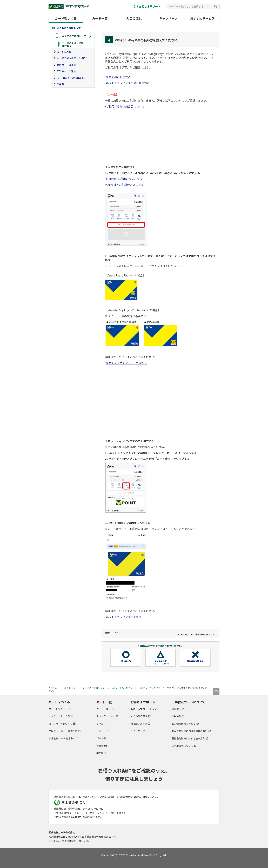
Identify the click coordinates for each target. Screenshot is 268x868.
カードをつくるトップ (61, 709)
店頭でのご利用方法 (118, 77)
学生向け (101, 753)
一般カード (102, 731)
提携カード (102, 724)
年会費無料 (102, 746)
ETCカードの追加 (66, 71)
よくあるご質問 (139, 716)
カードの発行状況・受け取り (72, 58)
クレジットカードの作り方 (63, 731)
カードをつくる (66, 18)
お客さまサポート (150, 6)
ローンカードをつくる (60, 724)
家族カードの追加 (66, 65)
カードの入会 (64, 52)
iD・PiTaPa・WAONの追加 (71, 78)
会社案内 (176, 709)
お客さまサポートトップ (144, 709)
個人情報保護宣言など (184, 724)
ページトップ (216, 691)
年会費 (60, 84)
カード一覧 (100, 18)
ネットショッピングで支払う (124, 617)
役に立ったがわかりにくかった (160, 662)
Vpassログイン (139, 724)
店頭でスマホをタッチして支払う (126, 363)
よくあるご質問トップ (69, 28)
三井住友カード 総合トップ (63, 738)
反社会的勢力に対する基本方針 (188, 738)
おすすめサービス (202, 18)
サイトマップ (138, 731)
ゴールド (101, 738)
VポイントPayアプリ (122, 688)
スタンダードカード (107, 716)
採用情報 (176, 716)
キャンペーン (168, 18)
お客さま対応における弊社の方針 (190, 731)
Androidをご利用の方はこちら (125, 185)
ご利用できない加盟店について (125, 106)
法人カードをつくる (59, 716)
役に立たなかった (195, 661)
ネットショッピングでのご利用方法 (128, 83)
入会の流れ (134, 18)
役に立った (126, 661)
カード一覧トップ (106, 709)
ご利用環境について (182, 746)
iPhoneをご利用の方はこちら (124, 179)
